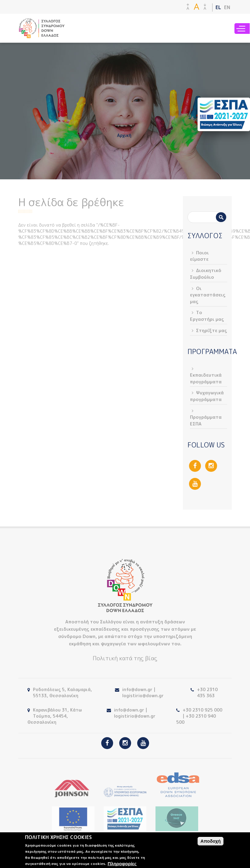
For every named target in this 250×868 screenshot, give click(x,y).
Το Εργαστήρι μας (207, 316)
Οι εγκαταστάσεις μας (208, 295)
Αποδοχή (211, 841)
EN (227, 7)
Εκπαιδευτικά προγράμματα (206, 378)
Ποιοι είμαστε (199, 256)
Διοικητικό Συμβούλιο (206, 274)
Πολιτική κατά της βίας (125, 658)
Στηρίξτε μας (212, 330)
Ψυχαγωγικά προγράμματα (207, 396)
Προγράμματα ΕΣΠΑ (206, 420)
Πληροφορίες (122, 864)
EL (218, 7)
